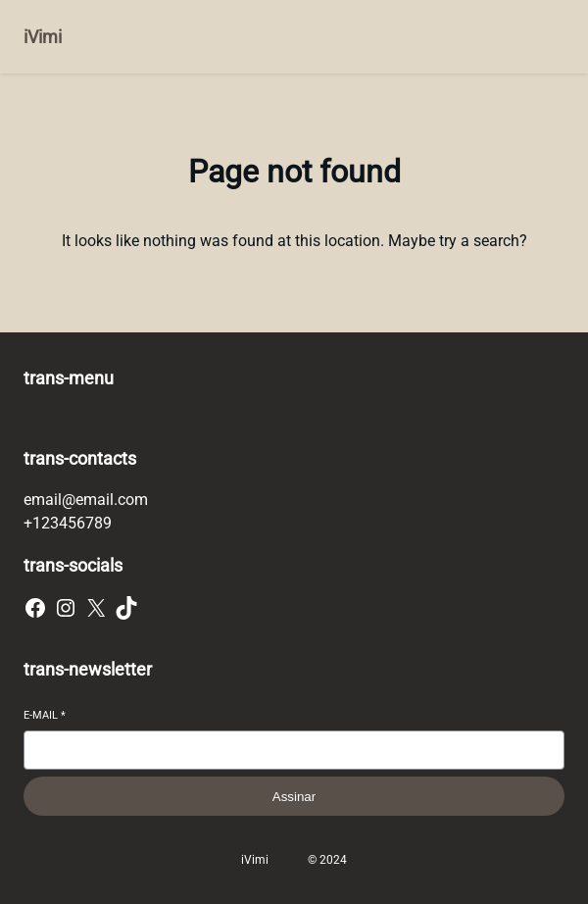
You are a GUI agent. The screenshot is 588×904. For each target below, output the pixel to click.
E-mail (45, 715)
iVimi (43, 37)
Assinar (294, 797)
